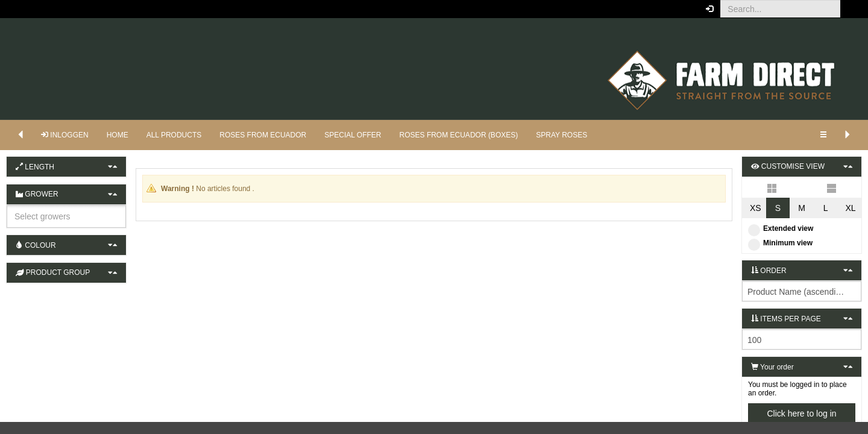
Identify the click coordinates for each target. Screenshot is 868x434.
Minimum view (780, 243)
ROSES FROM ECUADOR (263, 135)
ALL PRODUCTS (174, 135)
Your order (772, 367)
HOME (118, 135)
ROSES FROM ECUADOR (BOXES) (459, 135)
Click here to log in (801, 414)
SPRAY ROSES (561, 135)
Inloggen (65, 135)
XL (850, 208)
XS (756, 208)
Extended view (781, 228)
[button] (850, 9)
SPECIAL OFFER (353, 135)
